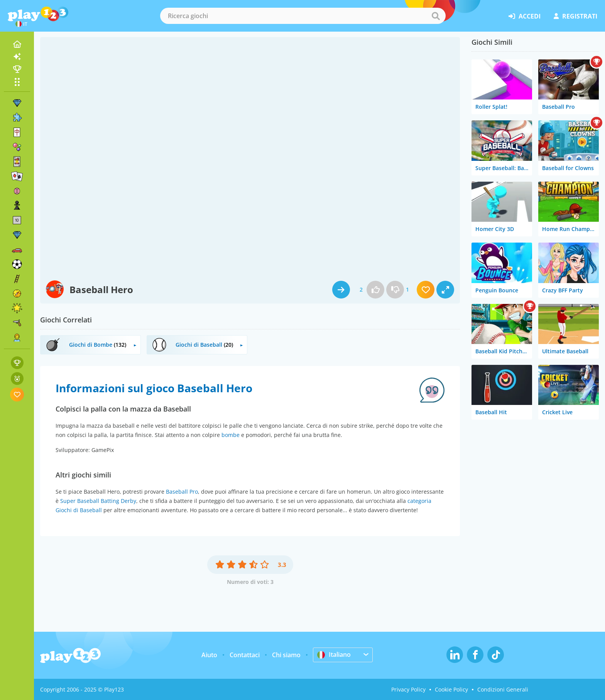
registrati (575, 16)
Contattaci (245, 655)
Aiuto (209, 655)
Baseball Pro (182, 492)
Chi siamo (286, 655)
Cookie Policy (451, 689)
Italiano (334, 654)
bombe (231, 435)
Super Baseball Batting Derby (98, 501)
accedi (525, 16)
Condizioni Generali (503, 689)
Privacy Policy (408, 689)
